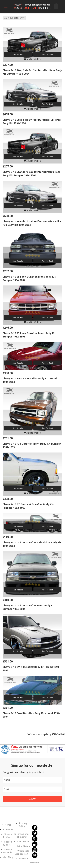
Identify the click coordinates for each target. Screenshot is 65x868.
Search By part (7, 843)
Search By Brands (7, 851)
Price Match (23, 846)
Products (8, 829)
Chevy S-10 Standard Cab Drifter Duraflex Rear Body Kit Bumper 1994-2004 (31, 174)
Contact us (23, 842)
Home (8, 825)
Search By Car (8, 836)
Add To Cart (47, 54)
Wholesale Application (22, 852)
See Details (18, 54)
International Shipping (22, 835)
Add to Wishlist (33, 59)
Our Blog (8, 857)
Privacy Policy (23, 825)
